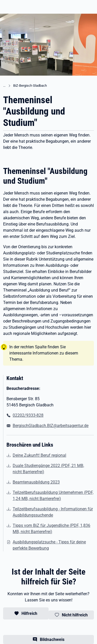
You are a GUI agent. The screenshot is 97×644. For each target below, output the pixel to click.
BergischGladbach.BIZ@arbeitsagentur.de (51, 426)
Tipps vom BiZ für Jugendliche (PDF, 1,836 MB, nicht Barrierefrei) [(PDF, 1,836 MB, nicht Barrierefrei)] (51, 529)
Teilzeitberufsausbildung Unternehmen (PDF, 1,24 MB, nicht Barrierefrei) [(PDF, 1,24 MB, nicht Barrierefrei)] (53, 496)
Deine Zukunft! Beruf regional (39, 455)
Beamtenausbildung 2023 (36, 482)
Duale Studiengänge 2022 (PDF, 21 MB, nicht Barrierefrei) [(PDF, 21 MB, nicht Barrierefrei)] (48, 469)
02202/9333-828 (28, 415)
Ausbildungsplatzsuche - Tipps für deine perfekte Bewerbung (49, 545)
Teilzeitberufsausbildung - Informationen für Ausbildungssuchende (53, 512)
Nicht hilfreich (75, 615)
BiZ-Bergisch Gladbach (30, 86)
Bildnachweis (52, 639)
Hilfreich (29, 613)
